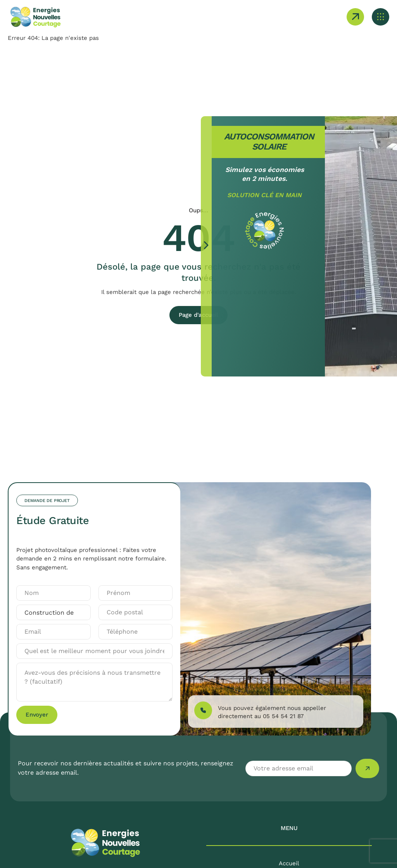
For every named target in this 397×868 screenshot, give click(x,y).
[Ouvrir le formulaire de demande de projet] (355, 17)
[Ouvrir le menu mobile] (381, 17)
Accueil (289, 863)
